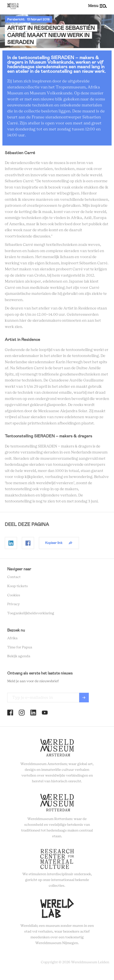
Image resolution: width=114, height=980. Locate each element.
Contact (14, 578)
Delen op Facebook (28, 544)
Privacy (14, 606)
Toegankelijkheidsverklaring (31, 614)
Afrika (12, 639)
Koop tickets (18, 587)
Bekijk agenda (19, 658)
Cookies (14, 596)
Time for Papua (20, 649)
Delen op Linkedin (11, 544)
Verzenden (84, 699)
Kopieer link (54, 544)
